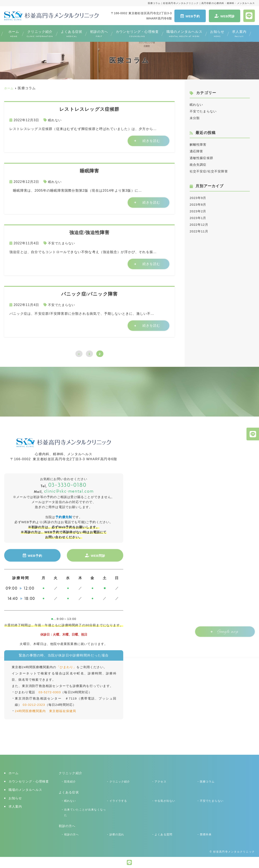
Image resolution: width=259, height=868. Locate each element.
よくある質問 (164, 834)
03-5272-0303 (50, 691)
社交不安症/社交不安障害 (210, 171)
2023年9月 (199, 198)
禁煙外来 (206, 834)
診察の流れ (117, 834)
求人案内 (239, 34)
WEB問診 (225, 16)
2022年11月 (200, 231)
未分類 (195, 118)
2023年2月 (199, 211)
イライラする (119, 800)
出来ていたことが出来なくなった (85, 811)
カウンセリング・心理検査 (137, 34)
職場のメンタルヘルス (184, 34)
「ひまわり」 (67, 666)
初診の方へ (99, 34)
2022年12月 (200, 225)
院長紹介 (70, 780)
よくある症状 (72, 34)
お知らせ (217, 34)
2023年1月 (199, 218)
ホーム (14, 34)
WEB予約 (190, 16)
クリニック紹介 (40, 34)
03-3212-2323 (34, 704)
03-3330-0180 (64, 485)
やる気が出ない (166, 800)
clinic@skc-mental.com (64, 491)
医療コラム (208, 780)
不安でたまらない (62, 243)
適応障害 (197, 151)
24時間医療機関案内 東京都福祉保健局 (46, 710)
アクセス (161, 780)
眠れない (55, 120)
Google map (223, 631)
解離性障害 (199, 145)
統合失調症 (199, 165)
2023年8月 (199, 205)
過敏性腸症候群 (202, 158)
